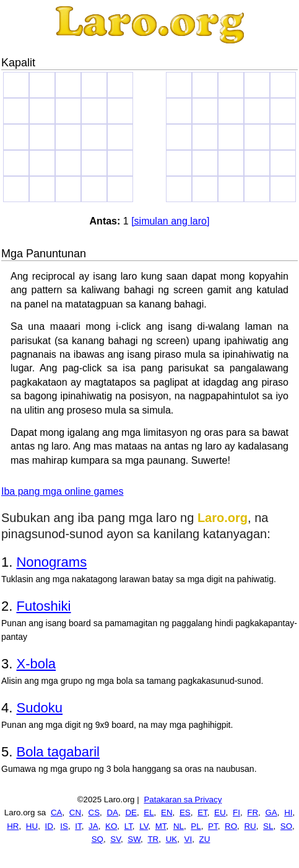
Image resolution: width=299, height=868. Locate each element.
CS (94, 813)
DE (131, 813)
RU (250, 826)
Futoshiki (43, 606)
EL (149, 813)
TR (153, 839)
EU (220, 813)
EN (167, 813)
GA (271, 813)
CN (75, 813)
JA (93, 826)
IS (64, 826)
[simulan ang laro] (170, 221)
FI (236, 813)
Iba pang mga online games (62, 491)
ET (202, 813)
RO (231, 826)
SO (286, 826)
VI (188, 839)
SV (115, 839)
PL (196, 826)
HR (13, 826)
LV (144, 826)
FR (253, 813)
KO (111, 826)
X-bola (36, 664)
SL (268, 826)
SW (134, 839)
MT (161, 826)
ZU (205, 839)
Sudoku (39, 708)
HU (32, 826)
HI (288, 813)
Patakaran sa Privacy (183, 799)
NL (179, 826)
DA (112, 813)
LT (128, 826)
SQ (97, 839)
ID (49, 826)
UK (172, 839)
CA (57, 813)
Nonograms (51, 562)
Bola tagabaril (58, 752)
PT (213, 826)
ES (185, 813)
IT (78, 826)
